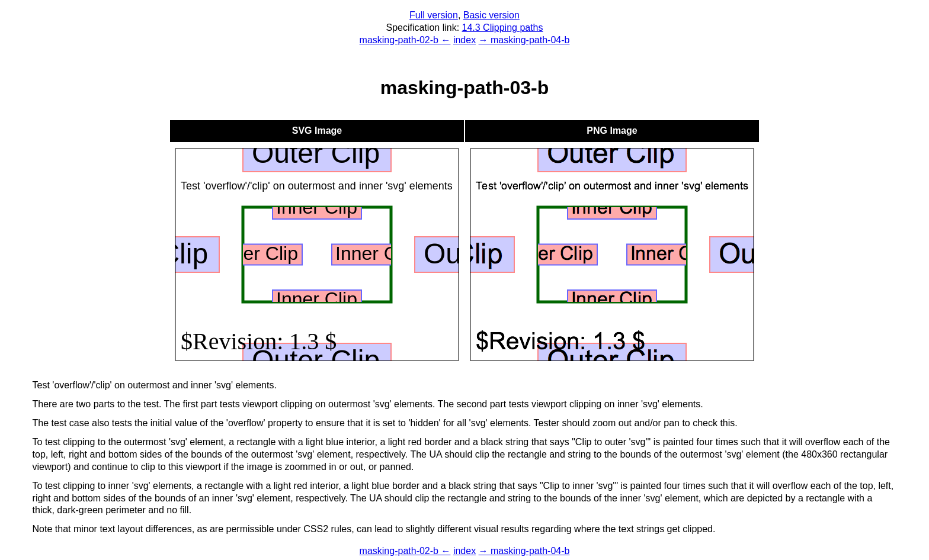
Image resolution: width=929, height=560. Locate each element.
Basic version (491, 15)
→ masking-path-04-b (524, 40)
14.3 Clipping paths (503, 28)
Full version (434, 15)
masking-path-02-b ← (405, 40)
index (464, 40)
